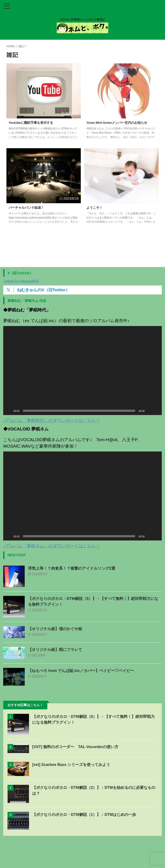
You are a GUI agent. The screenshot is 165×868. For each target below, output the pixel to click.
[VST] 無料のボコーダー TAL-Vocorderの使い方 (76, 747)
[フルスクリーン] (156, 411)
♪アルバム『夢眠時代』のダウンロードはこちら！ (52, 420)
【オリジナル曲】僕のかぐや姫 (55, 629)
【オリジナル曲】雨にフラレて (55, 650)
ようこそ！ (95, 208)
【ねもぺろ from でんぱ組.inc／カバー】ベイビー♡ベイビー (81, 671)
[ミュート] (149, 411)
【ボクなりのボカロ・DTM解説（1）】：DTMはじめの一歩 (84, 815)
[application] (82, 371)
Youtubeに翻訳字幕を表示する (33, 123)
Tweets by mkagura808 (21, 281)
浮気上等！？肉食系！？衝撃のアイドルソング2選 (72, 568)
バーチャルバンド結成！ (27, 208)
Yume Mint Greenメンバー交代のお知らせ (119, 123)
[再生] (9, 411)
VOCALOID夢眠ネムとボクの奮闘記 (82, 853)
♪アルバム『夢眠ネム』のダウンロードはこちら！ (52, 546)
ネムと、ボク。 (82, 859)
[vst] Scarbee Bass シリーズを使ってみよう (71, 765)
